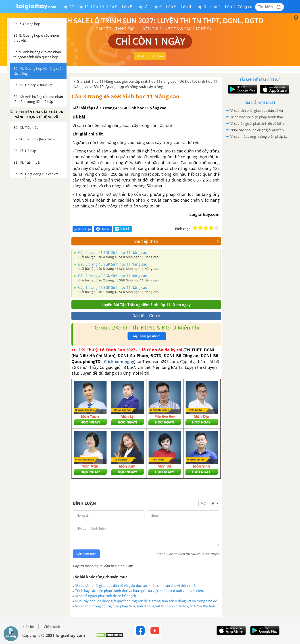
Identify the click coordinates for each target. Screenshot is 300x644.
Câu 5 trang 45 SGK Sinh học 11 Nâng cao (112, 264)
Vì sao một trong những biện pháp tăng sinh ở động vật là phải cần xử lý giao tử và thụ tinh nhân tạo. (145, 606)
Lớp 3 (201, 7)
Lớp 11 (83, 7)
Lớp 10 (98, 7)
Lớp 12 (68, 7)
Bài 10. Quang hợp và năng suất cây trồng (128, 87)
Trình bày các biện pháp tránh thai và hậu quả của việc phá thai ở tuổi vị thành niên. (140, 591)
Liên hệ (28, 627)
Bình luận (82, 229)
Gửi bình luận (86, 554)
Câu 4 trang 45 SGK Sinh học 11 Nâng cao (112, 253)
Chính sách (52, 627)
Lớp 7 (142, 7)
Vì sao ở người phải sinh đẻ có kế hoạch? (106, 596)
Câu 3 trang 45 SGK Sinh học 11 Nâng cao (125, 96)
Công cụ (245, 7)
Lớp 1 (230, 7)
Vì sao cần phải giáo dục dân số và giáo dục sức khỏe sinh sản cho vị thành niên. (137, 585)
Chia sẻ (103, 229)
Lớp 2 (216, 7)
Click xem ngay (119, 361)
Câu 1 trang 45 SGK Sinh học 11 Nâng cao (112, 287)
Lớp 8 (127, 7)
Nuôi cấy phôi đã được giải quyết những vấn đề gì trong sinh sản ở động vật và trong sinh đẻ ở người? (146, 601)
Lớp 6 (157, 7)
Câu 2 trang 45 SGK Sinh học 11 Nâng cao (112, 276)
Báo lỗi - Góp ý (146, 316)
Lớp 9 (112, 7)
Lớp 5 (171, 7)
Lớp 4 (186, 7)
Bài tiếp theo (177, 241)
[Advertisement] (260, 211)
